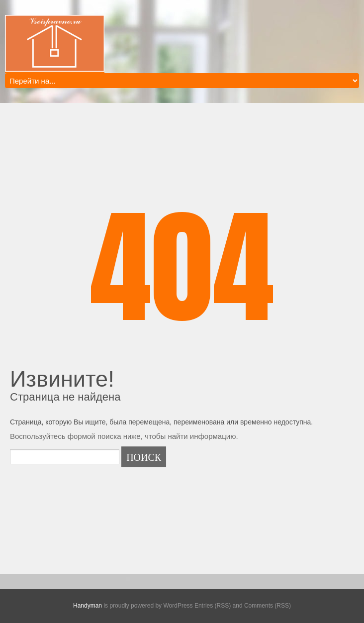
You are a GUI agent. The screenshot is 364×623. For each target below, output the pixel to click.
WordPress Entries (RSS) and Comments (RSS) (227, 606)
